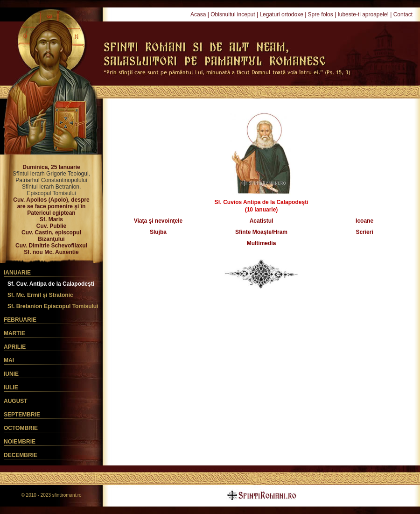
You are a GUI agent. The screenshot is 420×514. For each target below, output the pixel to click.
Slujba (158, 232)
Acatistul (262, 221)
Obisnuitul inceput (233, 14)
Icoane (364, 221)
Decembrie (21, 455)
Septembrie (22, 415)
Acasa (198, 14)
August (16, 401)
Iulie (11, 387)
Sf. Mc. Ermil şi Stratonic (40, 295)
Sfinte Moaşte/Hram (261, 232)
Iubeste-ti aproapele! (363, 14)
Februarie (20, 320)
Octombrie (21, 428)
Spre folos (321, 14)
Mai (9, 360)
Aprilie (15, 347)
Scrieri (364, 232)
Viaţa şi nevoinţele (158, 221)
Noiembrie (20, 442)
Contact (403, 14)
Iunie (11, 374)
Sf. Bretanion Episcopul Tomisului (53, 306)
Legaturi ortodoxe (281, 14)
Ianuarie (17, 273)
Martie (14, 333)
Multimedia (262, 243)
